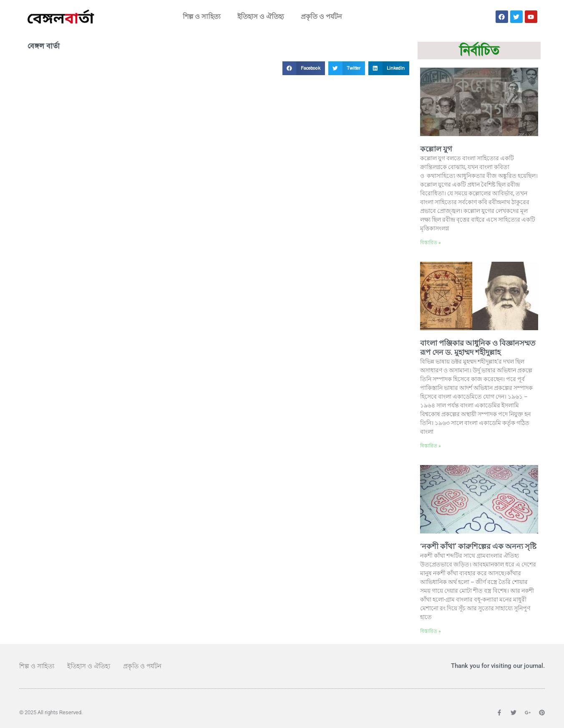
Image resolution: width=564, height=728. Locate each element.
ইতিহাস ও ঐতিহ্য (261, 16)
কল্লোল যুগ (436, 149)
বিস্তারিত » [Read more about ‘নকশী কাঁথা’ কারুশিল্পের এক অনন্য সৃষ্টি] (431, 631)
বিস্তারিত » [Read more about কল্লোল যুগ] (431, 243)
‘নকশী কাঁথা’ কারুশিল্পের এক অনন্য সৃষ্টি (478, 546)
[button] (304, 68)
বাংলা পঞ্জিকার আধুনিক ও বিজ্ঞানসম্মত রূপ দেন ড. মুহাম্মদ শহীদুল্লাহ (478, 348)
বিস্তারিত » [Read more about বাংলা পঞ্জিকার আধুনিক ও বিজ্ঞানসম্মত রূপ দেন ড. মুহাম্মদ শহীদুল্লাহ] (431, 446)
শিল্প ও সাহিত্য (202, 16)
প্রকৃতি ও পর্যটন (321, 16)
